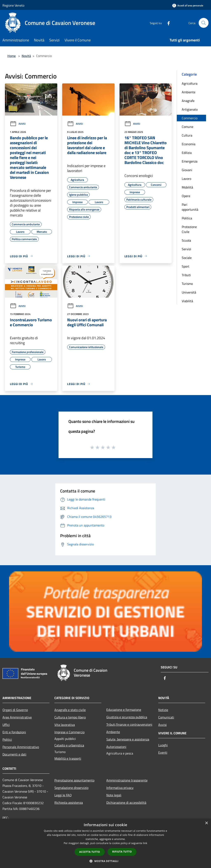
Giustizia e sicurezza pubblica (127, 717)
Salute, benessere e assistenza (128, 739)
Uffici (6, 725)
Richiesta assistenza (69, 802)
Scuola (186, 240)
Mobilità (187, 187)
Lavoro (186, 179)
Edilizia (187, 153)
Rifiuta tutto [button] (122, 852)
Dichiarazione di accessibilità (126, 802)
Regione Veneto (13, 5)
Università (189, 292)
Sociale (187, 258)
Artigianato (190, 109)
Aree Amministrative (17, 717)
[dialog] (105, 843)
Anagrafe (188, 101)
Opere (186, 196)
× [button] (206, 823)
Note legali (114, 795)
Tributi (186, 275)
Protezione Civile (189, 229)
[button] (105, 861)
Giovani (187, 170)
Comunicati (166, 717)
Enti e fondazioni (14, 732)
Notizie (163, 710)
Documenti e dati (14, 754)
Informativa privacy (120, 788)
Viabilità (187, 301)
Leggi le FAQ (63, 795)
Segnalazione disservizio (71, 788)
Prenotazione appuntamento (74, 780)
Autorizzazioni (116, 747)
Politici (7, 739)
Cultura (187, 135)
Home (12, 56)
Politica (187, 218)
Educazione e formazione (124, 710)
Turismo (187, 284)
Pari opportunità (190, 207)
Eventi (163, 752)
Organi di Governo (15, 710)
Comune (188, 127)
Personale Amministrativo (21, 747)
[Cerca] (204, 23)
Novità (26, 56)
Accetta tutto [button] (90, 852)
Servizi (186, 249)
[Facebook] (167, 23)
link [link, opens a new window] (145, 843)
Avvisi (18, 124)
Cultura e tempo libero (70, 717)
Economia (189, 144)
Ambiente (189, 92)
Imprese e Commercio (69, 732)
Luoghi (163, 745)
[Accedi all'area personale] (188, 5)
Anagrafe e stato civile (70, 710)
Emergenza (190, 161)
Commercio (190, 118)
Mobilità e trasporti (68, 758)
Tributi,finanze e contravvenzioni (129, 724)
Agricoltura (190, 83)
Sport (186, 266)
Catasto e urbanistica (69, 745)
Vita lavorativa (65, 725)
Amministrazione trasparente (127, 780)
